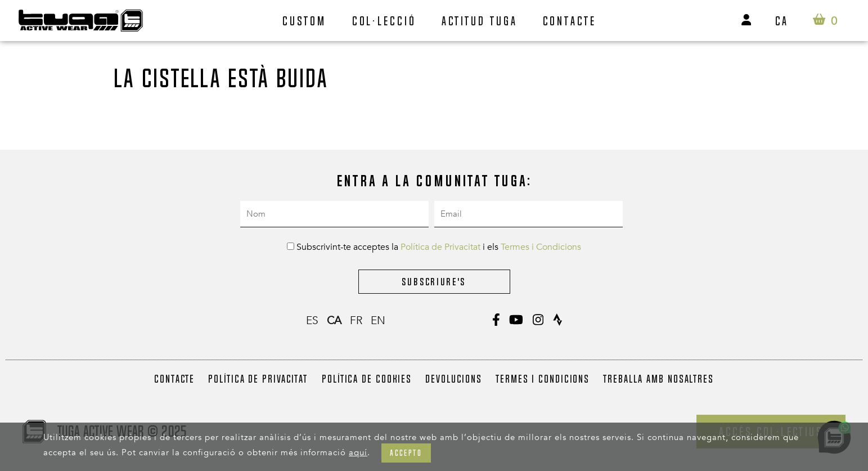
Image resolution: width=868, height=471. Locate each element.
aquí (358, 452)
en (378, 321)
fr (356, 321)
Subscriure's (434, 282)
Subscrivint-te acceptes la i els (434, 247)
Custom (304, 21)
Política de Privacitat (440, 247)
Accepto (406, 453)
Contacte (570, 21)
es (312, 321)
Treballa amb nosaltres (658, 379)
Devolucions (454, 379)
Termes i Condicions (541, 247)
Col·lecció (384, 21)
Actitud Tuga (480, 21)
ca (782, 21)
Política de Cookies (367, 379)
